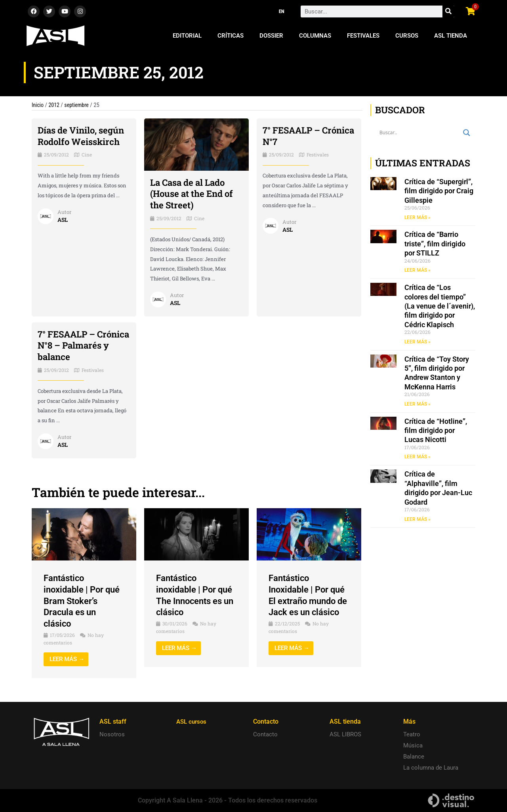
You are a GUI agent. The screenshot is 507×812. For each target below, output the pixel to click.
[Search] (448, 11)
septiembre (79, 105)
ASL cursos (193, 721)
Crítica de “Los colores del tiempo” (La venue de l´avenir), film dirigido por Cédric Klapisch (440, 307)
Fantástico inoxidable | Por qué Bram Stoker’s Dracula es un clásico (83, 601)
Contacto (265, 734)
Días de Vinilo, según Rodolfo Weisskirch (70, 141)
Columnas (315, 36)
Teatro (412, 734)
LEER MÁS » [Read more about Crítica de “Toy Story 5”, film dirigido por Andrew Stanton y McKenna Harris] (417, 405)
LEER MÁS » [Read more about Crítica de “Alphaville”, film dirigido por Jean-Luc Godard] (417, 521)
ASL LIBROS (345, 734)
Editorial (187, 36)
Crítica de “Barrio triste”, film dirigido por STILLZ (435, 244)
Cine (87, 166)
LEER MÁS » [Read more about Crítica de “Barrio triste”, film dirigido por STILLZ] (417, 271)
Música (413, 745)
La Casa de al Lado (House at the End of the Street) (195, 194)
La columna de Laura (431, 768)
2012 (55, 105)
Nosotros (112, 734)
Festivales (363, 36)
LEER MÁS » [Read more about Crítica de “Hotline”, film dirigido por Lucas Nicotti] (417, 458)
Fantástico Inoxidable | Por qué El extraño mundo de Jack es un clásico (308, 601)
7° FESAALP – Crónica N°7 (294, 136)
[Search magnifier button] (467, 133)
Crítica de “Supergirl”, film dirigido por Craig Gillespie (439, 191)
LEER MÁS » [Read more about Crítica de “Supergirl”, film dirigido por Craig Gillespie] (417, 217)
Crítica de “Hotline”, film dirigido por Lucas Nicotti (436, 432)
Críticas (231, 36)
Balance (414, 757)
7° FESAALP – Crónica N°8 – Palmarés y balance (82, 345)
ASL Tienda (451, 36)
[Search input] (419, 133)
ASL (63, 231)
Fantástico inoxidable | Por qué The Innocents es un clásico (195, 595)
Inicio (38, 105)
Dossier (271, 36)
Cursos (407, 36)
